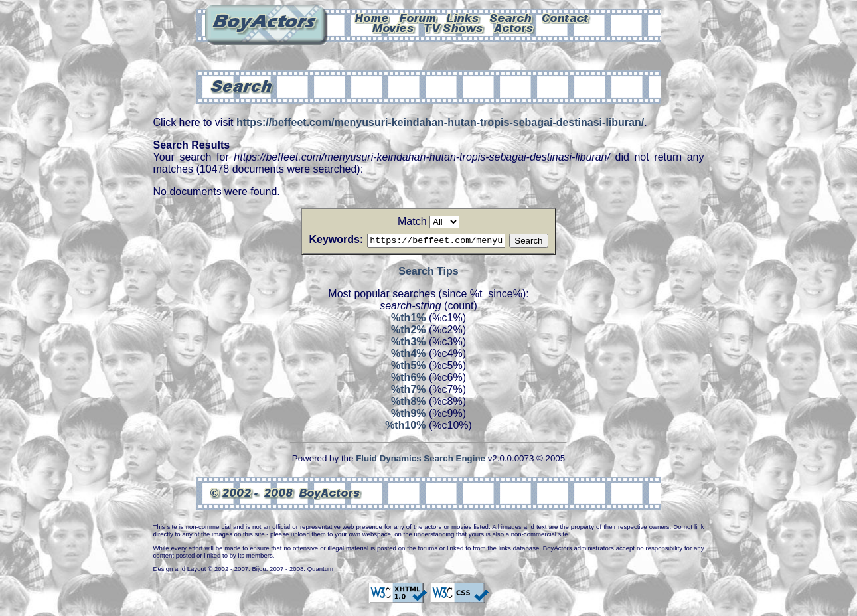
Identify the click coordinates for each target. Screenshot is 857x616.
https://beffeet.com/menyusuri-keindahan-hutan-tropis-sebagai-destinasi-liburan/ (440, 122)
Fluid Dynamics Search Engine (421, 460)
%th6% (408, 379)
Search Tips (428, 273)
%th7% (408, 391)
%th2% (408, 332)
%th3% (408, 344)
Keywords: (320, 239)
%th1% (408, 320)
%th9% (408, 415)
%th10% (405, 427)
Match (412, 221)
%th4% (408, 355)
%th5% (408, 367)
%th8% (408, 403)
